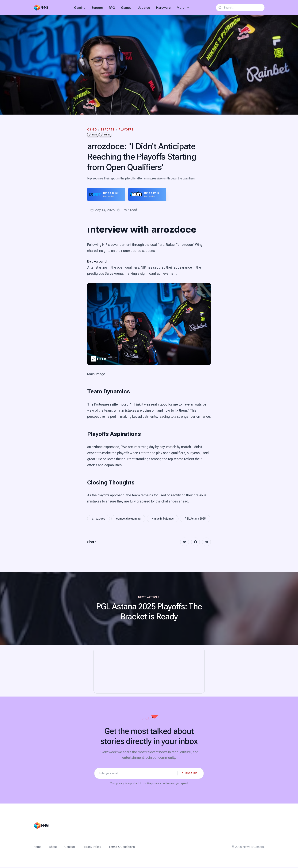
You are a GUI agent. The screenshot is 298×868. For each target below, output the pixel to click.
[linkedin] (206, 542)
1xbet (105, 135)
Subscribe (189, 774)
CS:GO (92, 130)
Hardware (163, 8)
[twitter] (183, 542)
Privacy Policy (92, 847)
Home (37, 847)
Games (126, 8)
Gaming (80, 8)
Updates (144, 8)
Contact (70, 847)
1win (93, 135)
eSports (108, 130)
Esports (97, 8)
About (53, 847)
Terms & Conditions (122, 847)
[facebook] (195, 542)
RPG (112, 8)
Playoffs (126, 130)
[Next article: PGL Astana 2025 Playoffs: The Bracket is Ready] (149, 609)
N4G (44, 8)
